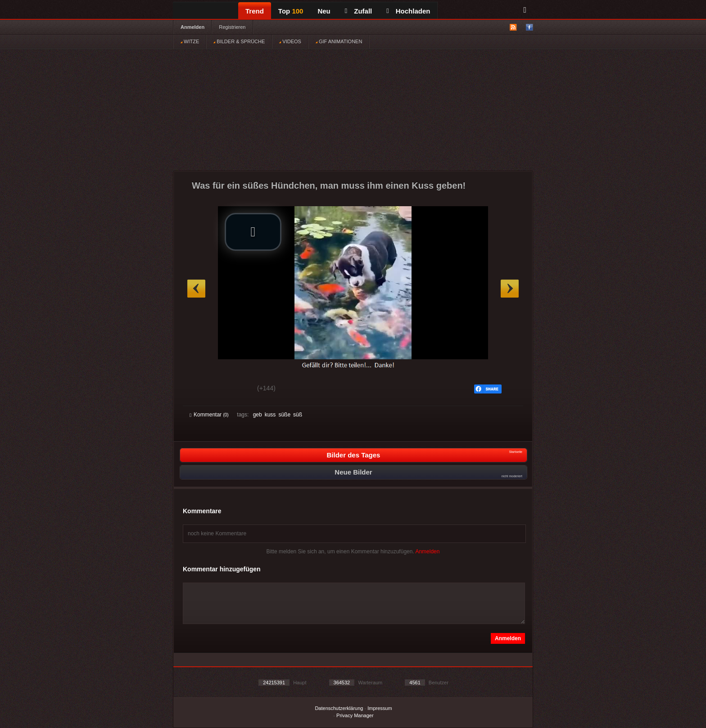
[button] (253, 232)
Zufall (358, 11)
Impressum (380, 708)
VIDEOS (290, 41)
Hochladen (408, 11)
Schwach (233, 389)
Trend (255, 11)
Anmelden (192, 27)
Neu (324, 11)
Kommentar (209, 415)
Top (291, 11)
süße (284, 415)
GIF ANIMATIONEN (339, 41)
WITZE (190, 41)
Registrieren (232, 27)
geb (258, 415)
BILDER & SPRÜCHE (239, 41)
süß (298, 415)
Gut (200, 389)
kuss (270, 415)
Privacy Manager (355, 715)
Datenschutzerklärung (339, 708)
